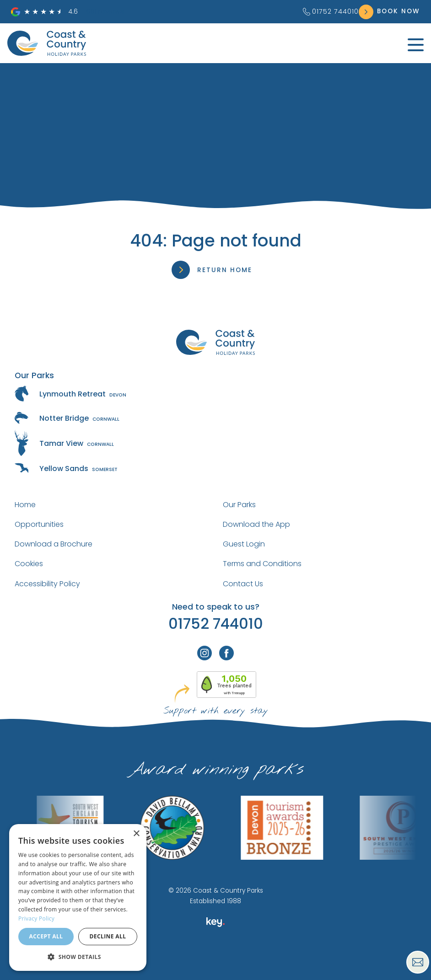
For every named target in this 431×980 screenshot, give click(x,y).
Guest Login (244, 544)
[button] (78, 956)
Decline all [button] (108, 936)
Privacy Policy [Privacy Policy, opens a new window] (36, 918)
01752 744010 (331, 11)
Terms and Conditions (262, 564)
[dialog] (78, 897)
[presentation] (215, 959)
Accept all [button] (46, 936)
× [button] (136, 834)
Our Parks (239, 505)
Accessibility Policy (47, 584)
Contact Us (243, 584)
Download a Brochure (54, 544)
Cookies (29, 564)
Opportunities (39, 524)
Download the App (256, 524)
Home (25, 505)
